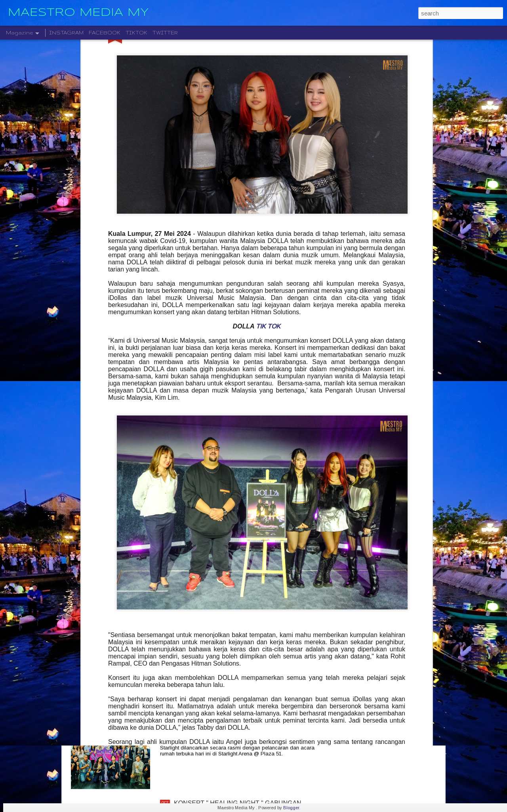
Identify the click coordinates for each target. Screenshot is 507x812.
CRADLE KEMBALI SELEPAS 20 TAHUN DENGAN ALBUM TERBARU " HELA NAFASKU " (247, 447)
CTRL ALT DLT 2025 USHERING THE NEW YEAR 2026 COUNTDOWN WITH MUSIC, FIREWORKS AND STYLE (245, 631)
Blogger (291, 808)
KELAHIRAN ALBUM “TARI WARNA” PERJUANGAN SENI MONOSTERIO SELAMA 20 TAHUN (249, 537)
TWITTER (165, 33)
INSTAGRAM (66, 33)
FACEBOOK (105, 33)
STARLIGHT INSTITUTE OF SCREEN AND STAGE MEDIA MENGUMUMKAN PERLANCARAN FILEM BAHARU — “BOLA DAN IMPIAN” (247, 720)
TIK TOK (268, 129)
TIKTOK (136, 33)
